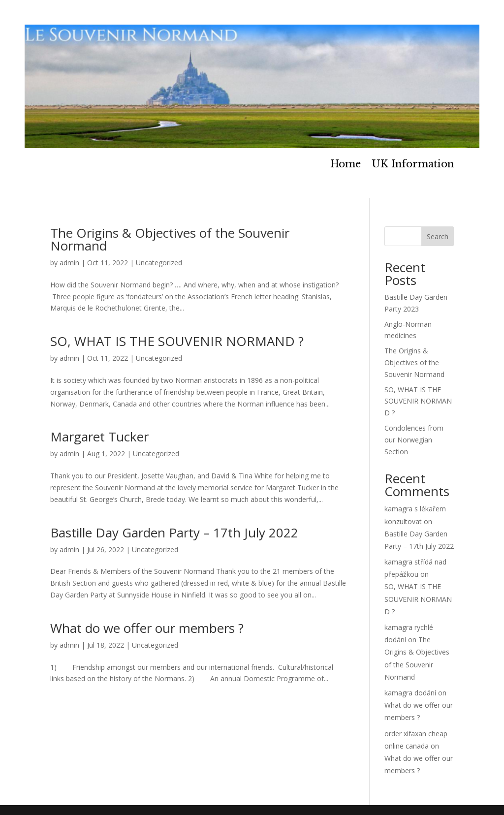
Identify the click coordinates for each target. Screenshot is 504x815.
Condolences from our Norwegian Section (414, 440)
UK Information (413, 165)
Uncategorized (159, 263)
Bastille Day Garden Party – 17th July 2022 (174, 533)
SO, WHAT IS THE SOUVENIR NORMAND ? (177, 341)
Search (438, 236)
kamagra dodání (410, 693)
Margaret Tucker (99, 437)
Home (346, 165)
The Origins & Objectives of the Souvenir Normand (170, 239)
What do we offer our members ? (147, 628)
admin (69, 263)
